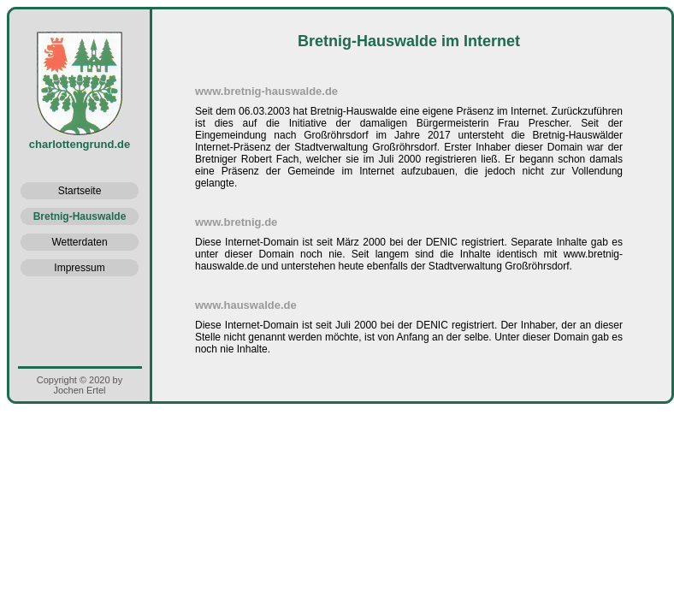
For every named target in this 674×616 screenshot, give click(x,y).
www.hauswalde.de (246, 305)
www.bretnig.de (236, 222)
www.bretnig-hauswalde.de (266, 91)
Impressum (79, 268)
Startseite (80, 191)
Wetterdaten (79, 242)
